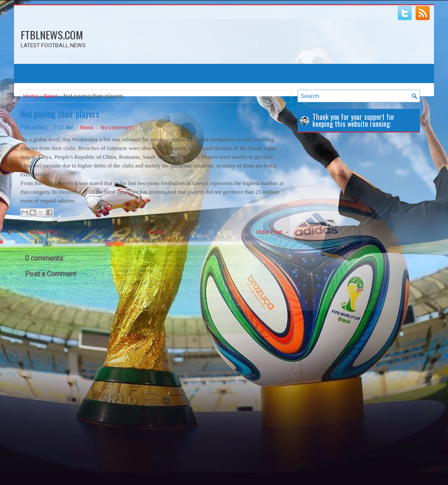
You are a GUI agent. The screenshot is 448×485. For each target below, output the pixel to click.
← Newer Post (41, 232)
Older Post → (273, 232)
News (51, 96)
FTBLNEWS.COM (52, 35)
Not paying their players (60, 114)
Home (31, 96)
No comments (118, 128)
